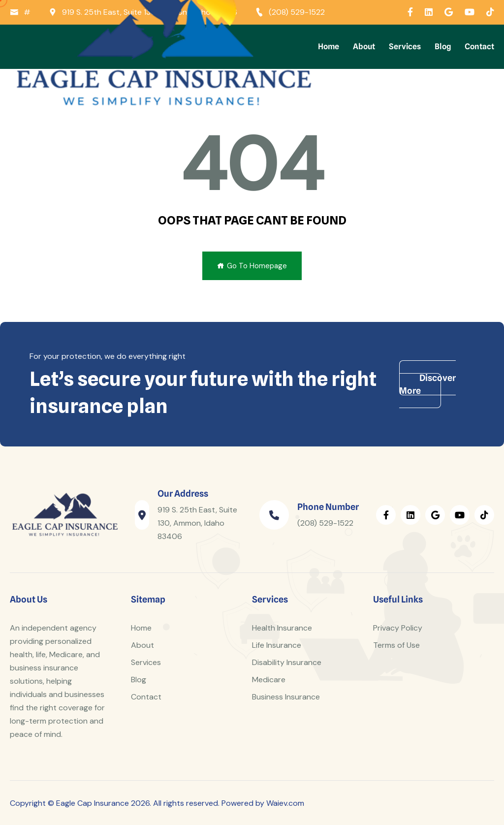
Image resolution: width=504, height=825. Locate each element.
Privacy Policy (398, 628)
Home (329, 47)
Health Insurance (282, 628)
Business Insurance (286, 697)
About (364, 47)
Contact (479, 47)
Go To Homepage (252, 266)
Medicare (269, 680)
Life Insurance (277, 645)
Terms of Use (396, 645)
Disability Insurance (287, 662)
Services (405, 47)
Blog (443, 47)
